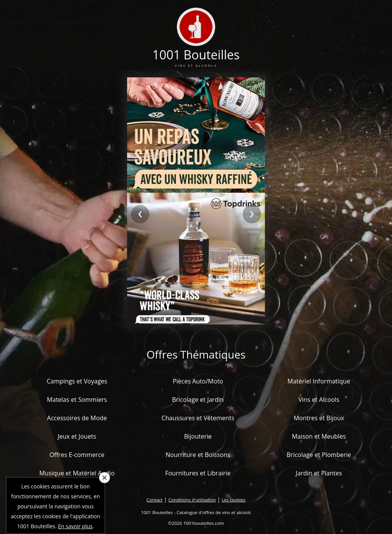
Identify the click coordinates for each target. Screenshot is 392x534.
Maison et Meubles (319, 436)
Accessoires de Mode (77, 418)
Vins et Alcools (319, 400)
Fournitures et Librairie (198, 473)
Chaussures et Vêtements (198, 418)
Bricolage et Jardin (198, 400)
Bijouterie (198, 436)
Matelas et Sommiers (77, 400)
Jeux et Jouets (77, 436)
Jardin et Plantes (319, 473)
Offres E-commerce (77, 455)
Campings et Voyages (77, 381)
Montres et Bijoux (319, 418)
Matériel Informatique (319, 381)
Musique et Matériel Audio (77, 473)
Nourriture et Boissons (198, 455)
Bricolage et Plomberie (319, 455)
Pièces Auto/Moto (198, 381)
